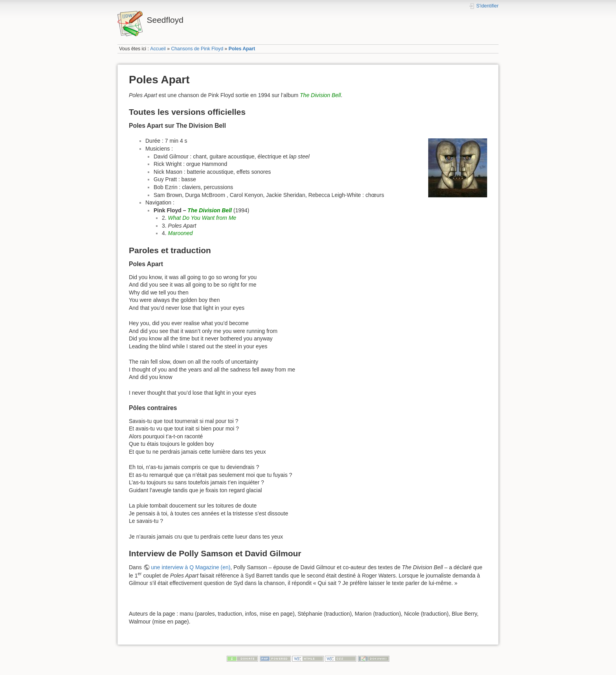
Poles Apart (242, 49)
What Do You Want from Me (202, 218)
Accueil (158, 49)
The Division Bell (320, 95)
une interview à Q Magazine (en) (191, 567)
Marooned (181, 233)
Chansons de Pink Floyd (197, 49)
